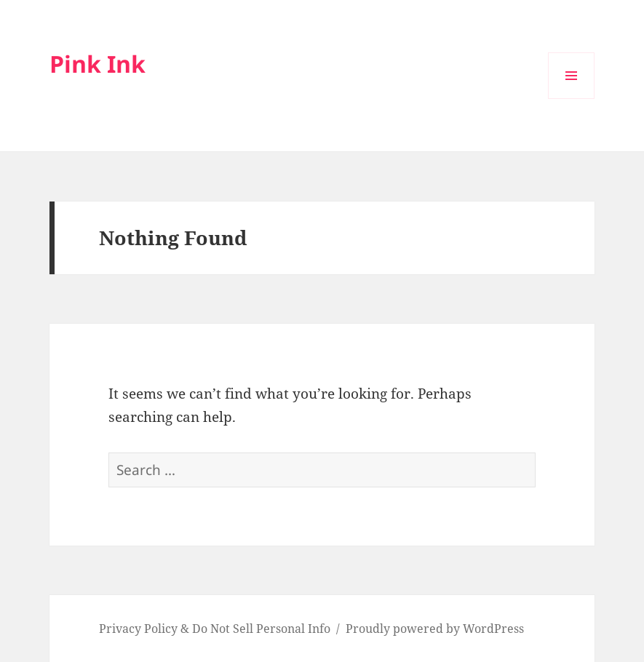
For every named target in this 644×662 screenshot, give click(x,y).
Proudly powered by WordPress (435, 629)
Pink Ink (98, 64)
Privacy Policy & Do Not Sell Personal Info (215, 629)
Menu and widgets (572, 99)
